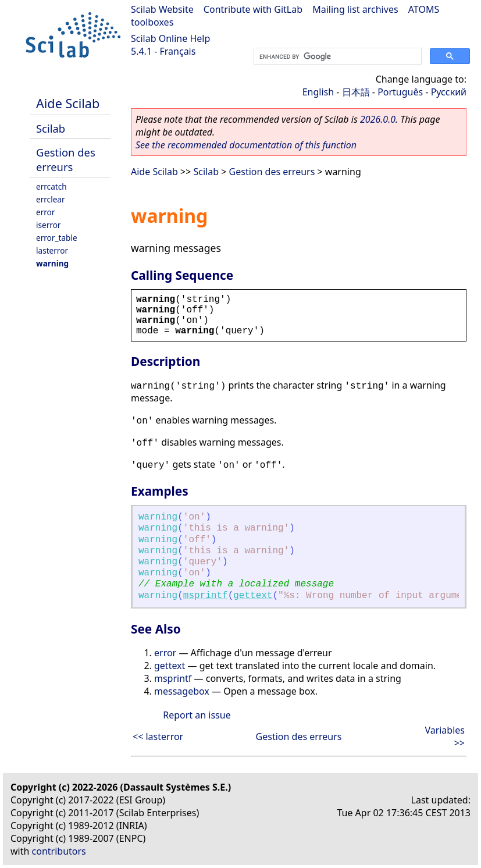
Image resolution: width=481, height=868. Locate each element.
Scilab (51, 128)
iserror (48, 225)
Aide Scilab (68, 103)
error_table (57, 238)
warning (52, 263)
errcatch (51, 186)
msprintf (206, 596)
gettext (253, 596)
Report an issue (197, 715)
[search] (336, 56)
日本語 (356, 92)
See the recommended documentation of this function (246, 145)
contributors (59, 851)
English (318, 92)
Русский (449, 92)
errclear (51, 199)
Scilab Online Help (170, 38)
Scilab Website (162, 9)
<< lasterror (158, 737)
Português (400, 92)
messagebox (182, 691)
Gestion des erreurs (66, 159)
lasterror (52, 250)
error (45, 212)
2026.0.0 (378, 119)
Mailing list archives (355, 9)
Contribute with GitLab (253, 9)
